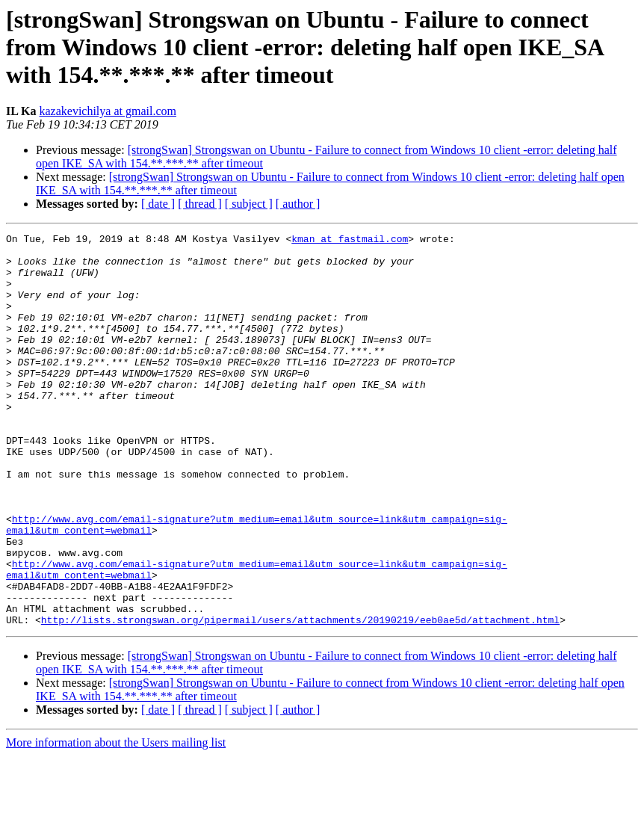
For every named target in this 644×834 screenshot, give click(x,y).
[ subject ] (249, 204)
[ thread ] (200, 204)
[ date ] (158, 204)
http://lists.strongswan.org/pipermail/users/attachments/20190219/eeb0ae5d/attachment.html (300, 698)
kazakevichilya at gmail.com (107, 111)
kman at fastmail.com (350, 241)
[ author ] (298, 204)
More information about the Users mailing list (116, 821)
